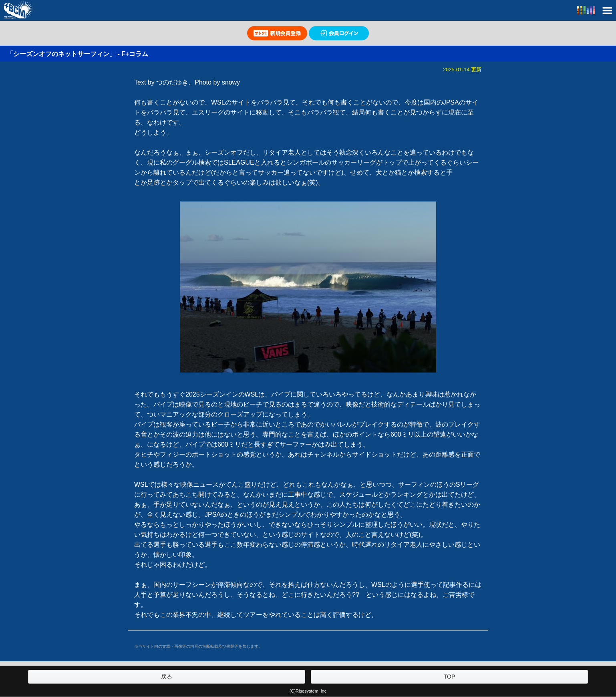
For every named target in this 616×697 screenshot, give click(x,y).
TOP (450, 677)
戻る (167, 677)
